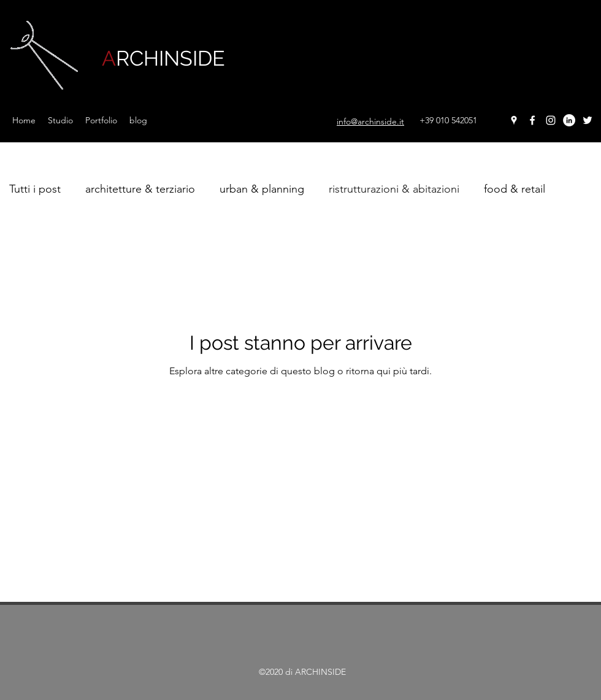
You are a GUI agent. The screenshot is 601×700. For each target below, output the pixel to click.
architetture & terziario (140, 189)
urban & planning (262, 189)
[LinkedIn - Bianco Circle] (569, 120)
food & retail (515, 189)
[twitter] (588, 120)
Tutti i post (35, 189)
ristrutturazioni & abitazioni (394, 189)
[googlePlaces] (514, 120)
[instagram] (551, 120)
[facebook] (532, 120)
